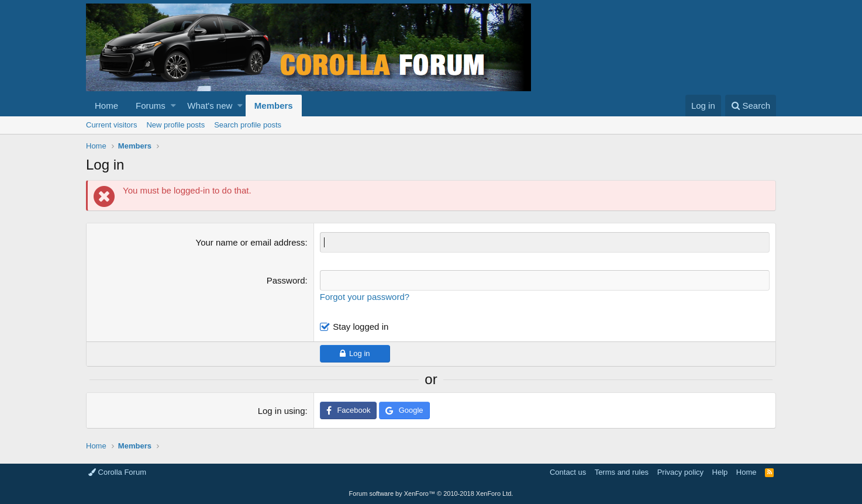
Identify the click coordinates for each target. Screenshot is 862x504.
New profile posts (175, 125)
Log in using (282, 411)
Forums (151, 106)
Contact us (568, 472)
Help (720, 472)
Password (286, 280)
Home (106, 106)
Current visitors (111, 125)
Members (274, 106)
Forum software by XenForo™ (431, 493)
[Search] (751, 106)
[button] (173, 106)
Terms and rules (622, 472)
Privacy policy (680, 472)
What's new (210, 106)
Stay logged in (361, 327)
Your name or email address (251, 242)
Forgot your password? (365, 297)
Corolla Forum (117, 472)
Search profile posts (248, 125)
